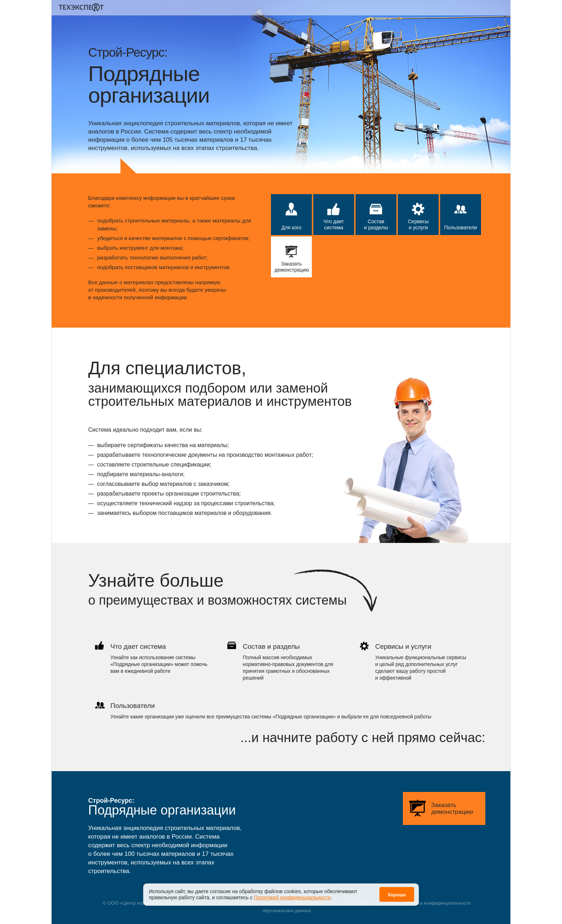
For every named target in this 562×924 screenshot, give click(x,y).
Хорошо (397, 890)
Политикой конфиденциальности (292, 893)
